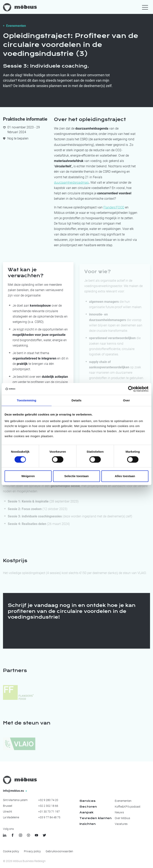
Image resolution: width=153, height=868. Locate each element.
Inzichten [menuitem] (88, 824)
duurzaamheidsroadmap (71, 183)
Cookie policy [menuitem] (11, 851)
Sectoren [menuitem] (88, 807)
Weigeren (28, 476)
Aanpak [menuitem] (86, 812)
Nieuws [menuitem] (119, 812)
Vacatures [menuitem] (121, 824)
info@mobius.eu (15, 791)
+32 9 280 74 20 (48, 800)
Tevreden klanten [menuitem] (96, 818)
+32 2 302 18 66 (48, 806)
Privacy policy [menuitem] (32, 851)
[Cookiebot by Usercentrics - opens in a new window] (131, 389)
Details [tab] (76, 400)
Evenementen (16, 26)
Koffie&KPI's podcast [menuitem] (128, 807)
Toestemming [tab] (27, 400)
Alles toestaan (125, 476)
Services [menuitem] (88, 801)
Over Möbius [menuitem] (122, 818)
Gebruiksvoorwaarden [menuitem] (59, 851)
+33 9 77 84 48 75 (49, 817)
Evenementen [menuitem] (123, 801)
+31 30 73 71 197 (49, 812)
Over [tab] (126, 400)
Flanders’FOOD (114, 207)
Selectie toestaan (77, 476)
